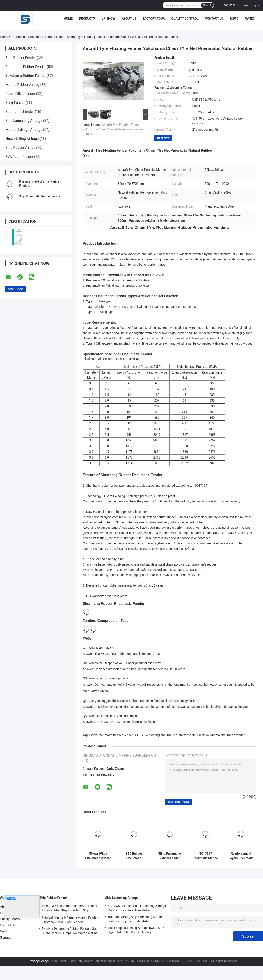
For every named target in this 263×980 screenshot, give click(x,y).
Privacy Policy (38, 961)
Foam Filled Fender (20, 94)
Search (207, 5)
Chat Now (228, 5)
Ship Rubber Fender (21, 58)
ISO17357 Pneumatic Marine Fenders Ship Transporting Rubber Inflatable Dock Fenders (205, 856)
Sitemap (6, 937)
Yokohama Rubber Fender (26, 76)
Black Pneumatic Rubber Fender (111, 735)
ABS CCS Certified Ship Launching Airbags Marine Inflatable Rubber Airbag (137, 908)
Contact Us (214, 18)
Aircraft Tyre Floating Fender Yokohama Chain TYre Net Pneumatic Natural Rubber (114, 129)
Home (68, 18)
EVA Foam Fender (19, 157)
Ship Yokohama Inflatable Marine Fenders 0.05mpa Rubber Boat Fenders (70, 920)
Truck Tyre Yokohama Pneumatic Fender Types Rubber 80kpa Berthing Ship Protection (69, 909)
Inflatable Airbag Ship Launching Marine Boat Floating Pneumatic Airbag (135, 919)
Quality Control (185, 18)
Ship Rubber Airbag (20, 148)
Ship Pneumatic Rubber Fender (40, 196)
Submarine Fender (20, 112)
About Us (129, 18)
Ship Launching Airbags (24, 121)
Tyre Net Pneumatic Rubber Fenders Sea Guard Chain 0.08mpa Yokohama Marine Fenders (70, 932)
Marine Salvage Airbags (24, 130)
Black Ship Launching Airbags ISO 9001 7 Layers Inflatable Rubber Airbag (136, 930)
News (234, 18)
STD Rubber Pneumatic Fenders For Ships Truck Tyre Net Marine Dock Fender (134, 856)
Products (87, 18)
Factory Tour (154, 18)
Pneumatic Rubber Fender (46, 37)
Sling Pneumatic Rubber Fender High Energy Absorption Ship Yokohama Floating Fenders (170, 856)
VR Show (108, 18)
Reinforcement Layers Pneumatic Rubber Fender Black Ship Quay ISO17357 (241, 856)
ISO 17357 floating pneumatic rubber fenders (165, 735)
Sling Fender (15, 103)
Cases (250, 18)
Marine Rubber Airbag (22, 85)
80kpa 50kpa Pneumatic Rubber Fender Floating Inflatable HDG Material (98, 856)
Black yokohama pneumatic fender (221, 735)
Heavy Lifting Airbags (22, 139)
